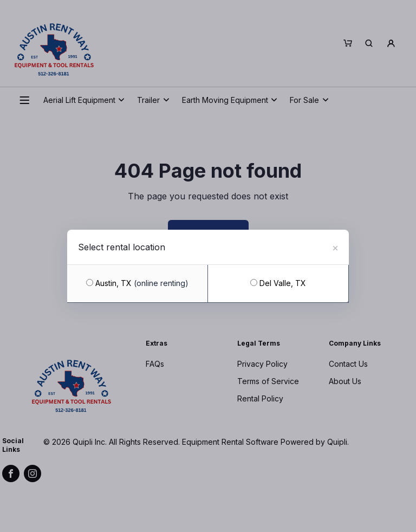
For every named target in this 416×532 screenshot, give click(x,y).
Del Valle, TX (278, 283)
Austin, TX (137, 283)
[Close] (335, 246)
